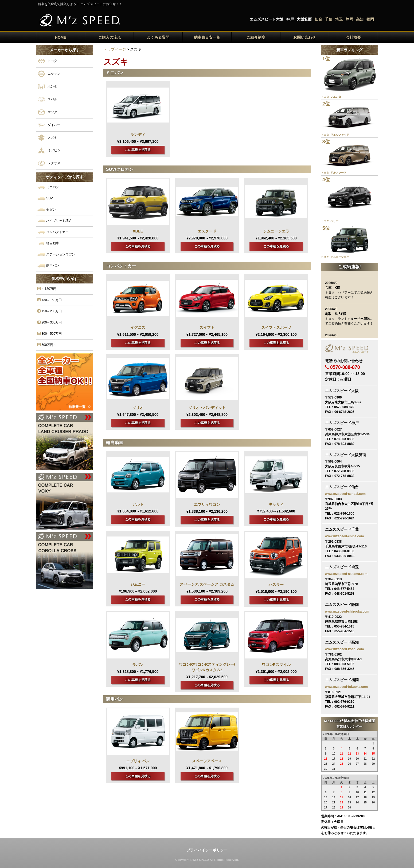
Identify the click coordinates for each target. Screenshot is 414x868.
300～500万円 (50, 334)
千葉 (329, 19)
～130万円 (47, 289)
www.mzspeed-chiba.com (345, 536)
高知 (360, 19)
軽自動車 (48, 243)
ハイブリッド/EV (54, 221)
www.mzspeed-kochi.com (345, 649)
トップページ (115, 49)
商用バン (48, 266)
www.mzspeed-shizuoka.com (347, 611)
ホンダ (47, 87)
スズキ (47, 138)
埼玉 (339, 19)
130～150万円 (50, 300)
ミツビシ (49, 150)
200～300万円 (50, 322)
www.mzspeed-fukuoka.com (346, 687)
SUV (45, 198)
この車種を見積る (138, 150)
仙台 (318, 19)
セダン (47, 210)
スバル (47, 99)
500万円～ (47, 345)
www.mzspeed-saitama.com (346, 574)
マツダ (47, 112)
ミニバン (48, 187)
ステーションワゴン (56, 255)
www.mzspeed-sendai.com (345, 494)
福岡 (370, 19)
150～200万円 (50, 311)
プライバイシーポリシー (207, 850)
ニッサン (49, 74)
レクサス (49, 163)
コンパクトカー (53, 232)
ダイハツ (49, 125)
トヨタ (47, 61)
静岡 (349, 19)
